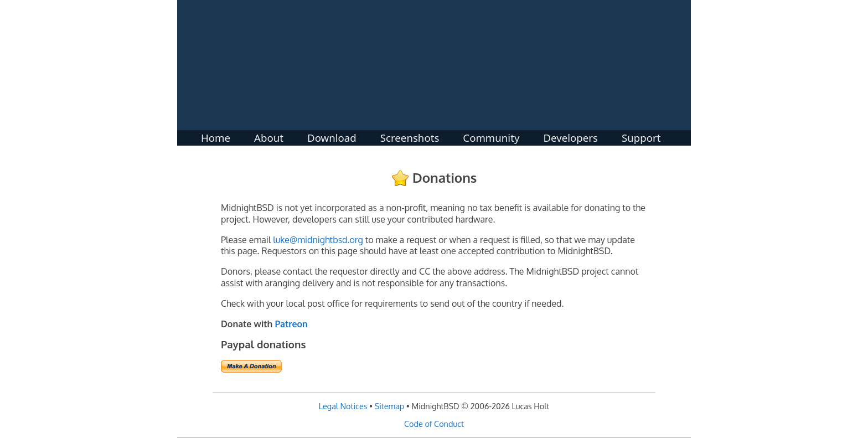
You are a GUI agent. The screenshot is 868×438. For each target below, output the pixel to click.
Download (332, 135)
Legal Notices (343, 406)
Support (641, 135)
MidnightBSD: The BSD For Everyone (434, 65)
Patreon (291, 324)
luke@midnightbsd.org (318, 240)
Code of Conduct (434, 424)
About (269, 135)
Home (216, 135)
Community (491, 135)
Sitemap (390, 406)
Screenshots (410, 135)
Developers (570, 135)
